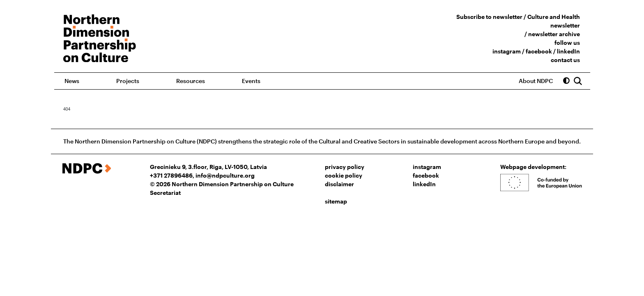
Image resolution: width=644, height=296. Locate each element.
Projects (128, 81)
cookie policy (344, 175)
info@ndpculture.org (225, 175)
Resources (191, 81)
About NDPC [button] (536, 81)
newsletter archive (554, 34)
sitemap (336, 201)
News (72, 81)
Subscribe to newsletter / (492, 17)
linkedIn (568, 51)
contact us (565, 60)
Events (251, 81)
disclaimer (339, 184)
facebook (539, 51)
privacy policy (345, 167)
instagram (507, 51)
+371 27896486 (171, 175)
